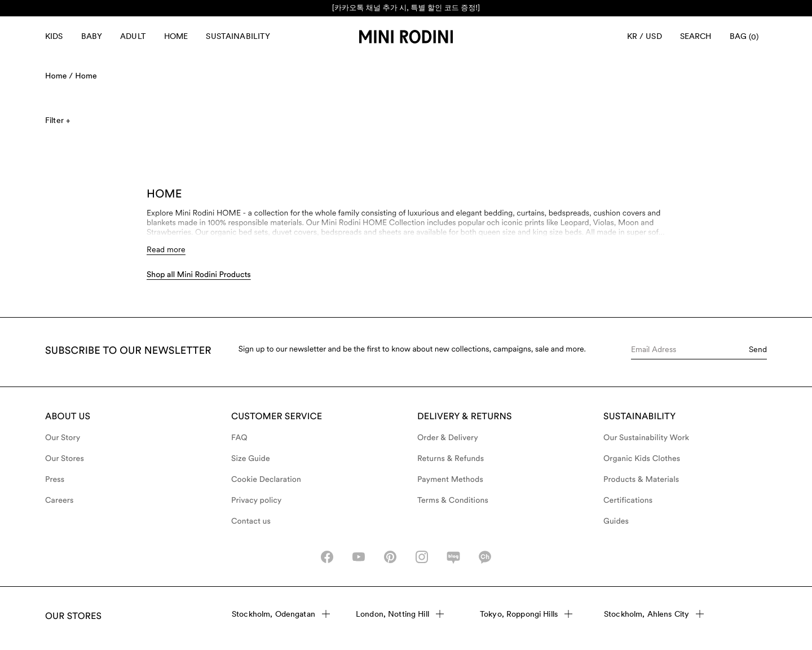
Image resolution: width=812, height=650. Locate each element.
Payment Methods (450, 480)
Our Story (63, 438)
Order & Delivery (448, 438)
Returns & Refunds (451, 459)
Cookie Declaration (266, 480)
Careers (59, 500)
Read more (166, 249)
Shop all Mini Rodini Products (199, 275)
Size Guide (251, 459)
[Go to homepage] (406, 37)
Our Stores (65, 459)
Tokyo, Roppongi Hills (526, 614)
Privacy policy (257, 500)
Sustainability (238, 36)
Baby (92, 36)
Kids (54, 36)
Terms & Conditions (453, 500)
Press (55, 480)
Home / (59, 76)
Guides (616, 521)
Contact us (251, 521)
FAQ (239, 438)
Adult (133, 36)
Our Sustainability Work (646, 438)
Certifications (628, 500)
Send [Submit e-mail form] (758, 349)
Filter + (58, 120)
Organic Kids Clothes (642, 459)
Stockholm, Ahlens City (654, 614)
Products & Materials (641, 480)
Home (176, 36)
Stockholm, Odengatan (281, 614)
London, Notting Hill (400, 614)
